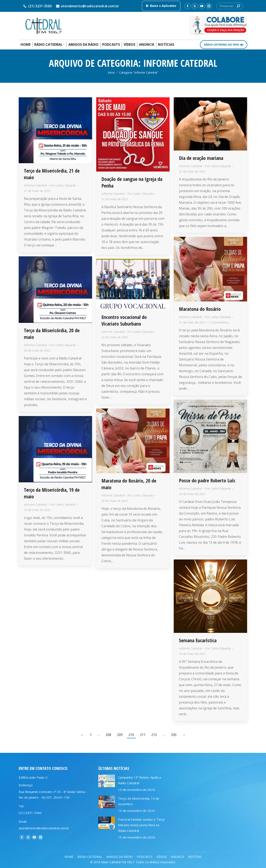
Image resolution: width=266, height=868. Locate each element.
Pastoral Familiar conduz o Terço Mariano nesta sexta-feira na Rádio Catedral (141, 825)
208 (108, 735)
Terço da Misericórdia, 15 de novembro (139, 801)
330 (174, 735)
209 (120, 735)
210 (131, 735)
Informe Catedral (35, 185)
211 (143, 735)
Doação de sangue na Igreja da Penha (132, 182)
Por (63, 185)
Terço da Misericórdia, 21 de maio (52, 174)
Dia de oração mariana (201, 158)
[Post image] (107, 781)
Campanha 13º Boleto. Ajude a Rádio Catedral (139, 780)
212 (154, 735)
